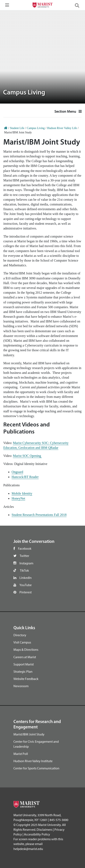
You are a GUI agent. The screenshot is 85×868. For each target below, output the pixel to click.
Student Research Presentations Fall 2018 (39, 515)
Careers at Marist (25, 657)
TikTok (24, 570)
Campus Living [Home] (36, 128)
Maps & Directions (26, 649)
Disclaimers (44, 829)
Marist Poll (21, 754)
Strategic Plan (23, 671)
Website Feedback (26, 679)
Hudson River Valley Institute (33, 761)
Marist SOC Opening (28, 456)
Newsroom (21, 686)
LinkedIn (26, 578)
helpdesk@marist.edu (28, 849)
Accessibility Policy (37, 834)
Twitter (24, 556)
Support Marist (24, 664)
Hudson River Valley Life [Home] (62, 128)
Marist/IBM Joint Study (29, 734)
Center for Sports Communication (36, 768)
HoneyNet (18, 498)
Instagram (26, 563)
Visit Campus (22, 642)
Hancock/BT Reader (25, 477)
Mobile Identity (22, 493)
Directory (20, 635)
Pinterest (26, 592)
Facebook (25, 548)
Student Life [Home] (17, 128)
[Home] (6, 128)
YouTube (26, 585)
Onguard (17, 472)
